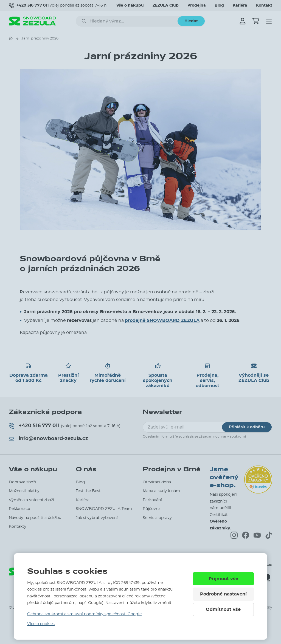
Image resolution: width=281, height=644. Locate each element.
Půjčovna (152, 509)
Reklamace (19, 509)
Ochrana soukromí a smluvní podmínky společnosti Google (84, 614)
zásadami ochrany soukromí (222, 436)
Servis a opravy (157, 518)
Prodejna (197, 5)
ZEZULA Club (166, 5)
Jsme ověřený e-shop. (224, 477)
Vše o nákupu (130, 5)
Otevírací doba (157, 482)
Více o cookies (41, 624)
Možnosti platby (24, 491)
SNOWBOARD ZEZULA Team (104, 509)
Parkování (152, 500)
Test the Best (88, 491)
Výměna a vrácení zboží (31, 500)
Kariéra (240, 5)
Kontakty (18, 527)
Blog (219, 5)
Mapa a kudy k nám (161, 491)
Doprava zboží (23, 482)
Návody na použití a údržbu (35, 518)
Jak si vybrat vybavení (97, 518)
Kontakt (264, 5)
